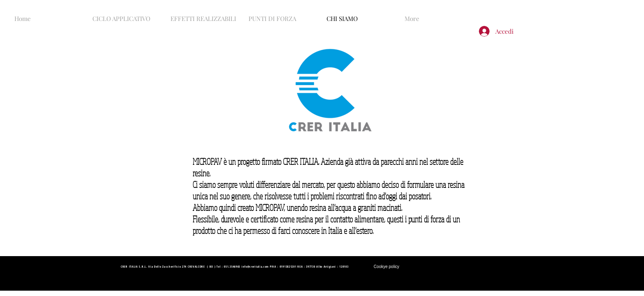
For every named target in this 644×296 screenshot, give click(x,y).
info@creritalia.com (255, 267)
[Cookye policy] (386, 267)
